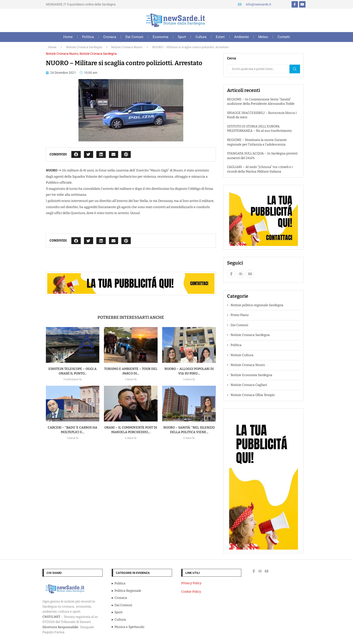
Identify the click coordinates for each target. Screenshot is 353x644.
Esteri (220, 37)
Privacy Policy (191, 583)
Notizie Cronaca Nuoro (127, 47)
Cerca (295, 69)
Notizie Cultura (242, 355)
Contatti (284, 37)
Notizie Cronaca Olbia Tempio (253, 395)
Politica (88, 37)
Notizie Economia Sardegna (251, 375)
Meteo (263, 37)
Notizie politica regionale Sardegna (257, 305)
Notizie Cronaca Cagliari (249, 385)
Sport (182, 37)
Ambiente (242, 37)
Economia (161, 37)
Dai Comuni (134, 37)
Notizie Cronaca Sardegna (84, 47)
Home (68, 37)
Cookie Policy (191, 592)
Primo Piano (240, 315)
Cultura (201, 37)
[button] (76, 155)
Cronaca (110, 37)
